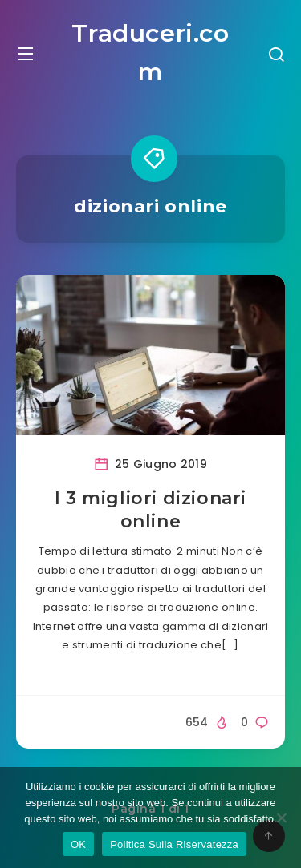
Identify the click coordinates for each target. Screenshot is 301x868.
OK (78, 844)
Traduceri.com (150, 52)
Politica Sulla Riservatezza (174, 844)
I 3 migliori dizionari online (150, 510)
